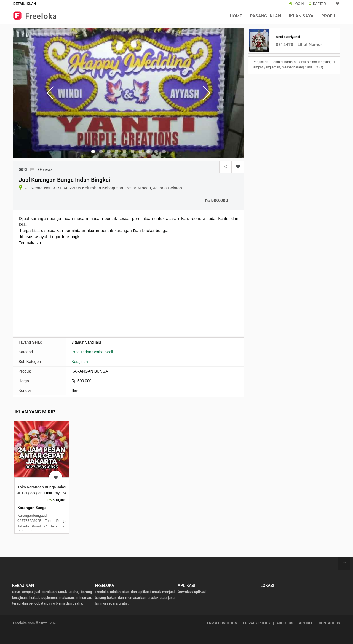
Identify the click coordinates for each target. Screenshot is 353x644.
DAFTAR (319, 4)
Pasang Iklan (265, 16)
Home (236, 16)
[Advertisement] (129, 290)
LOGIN (299, 4)
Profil (329, 16)
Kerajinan (80, 362)
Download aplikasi (192, 592)
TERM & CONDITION (221, 623)
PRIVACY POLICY (257, 623)
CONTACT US (329, 623)
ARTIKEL (306, 623)
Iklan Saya (301, 16)
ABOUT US (285, 623)
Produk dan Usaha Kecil (92, 352)
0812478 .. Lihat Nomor (299, 45)
